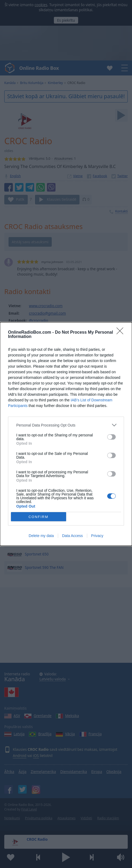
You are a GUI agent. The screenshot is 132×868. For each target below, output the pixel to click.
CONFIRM (39, 517)
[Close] (122, 333)
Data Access (73, 536)
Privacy (97, 536)
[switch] (111, 437)
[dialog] (66, 434)
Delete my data (41, 536)
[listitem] (66, 425)
